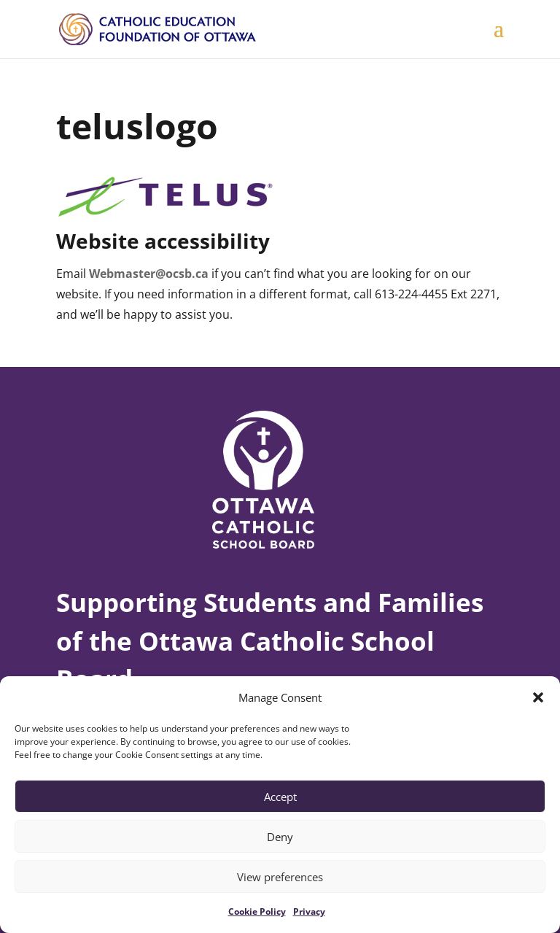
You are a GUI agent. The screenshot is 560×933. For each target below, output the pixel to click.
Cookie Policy (257, 911)
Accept (280, 797)
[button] (538, 697)
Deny (280, 837)
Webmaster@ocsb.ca (149, 274)
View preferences (280, 877)
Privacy (309, 911)
